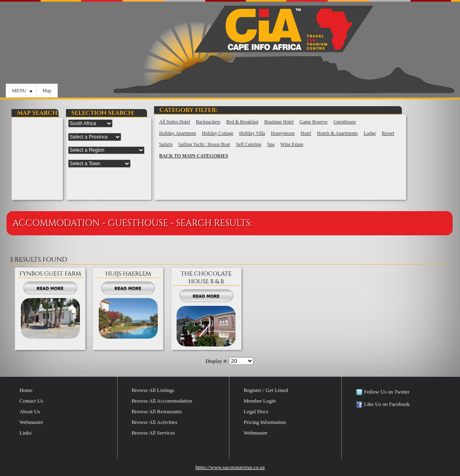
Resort (388, 133)
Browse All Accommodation (162, 401)
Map (47, 91)
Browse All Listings (153, 390)
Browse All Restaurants (157, 411)
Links (25, 433)
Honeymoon (283, 133)
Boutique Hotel (279, 122)
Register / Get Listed (266, 390)
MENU (22, 91)
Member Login (260, 401)
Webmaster (31, 422)
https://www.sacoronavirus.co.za (230, 467)
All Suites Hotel (174, 122)
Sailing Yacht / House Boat (204, 145)
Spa (271, 145)
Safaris (165, 145)
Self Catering (249, 145)
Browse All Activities (154, 422)
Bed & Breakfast (242, 122)
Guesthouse (345, 122)
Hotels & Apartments (337, 133)
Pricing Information (265, 422)
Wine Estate (292, 145)
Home (26, 390)
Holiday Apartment (177, 133)
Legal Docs (256, 411)
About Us (29, 411)
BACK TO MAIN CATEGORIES (194, 156)
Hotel (306, 133)
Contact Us (31, 401)
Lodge (370, 133)
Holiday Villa (252, 133)
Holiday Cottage (218, 133)
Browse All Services (153, 433)
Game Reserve (313, 122)
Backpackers (208, 122)
